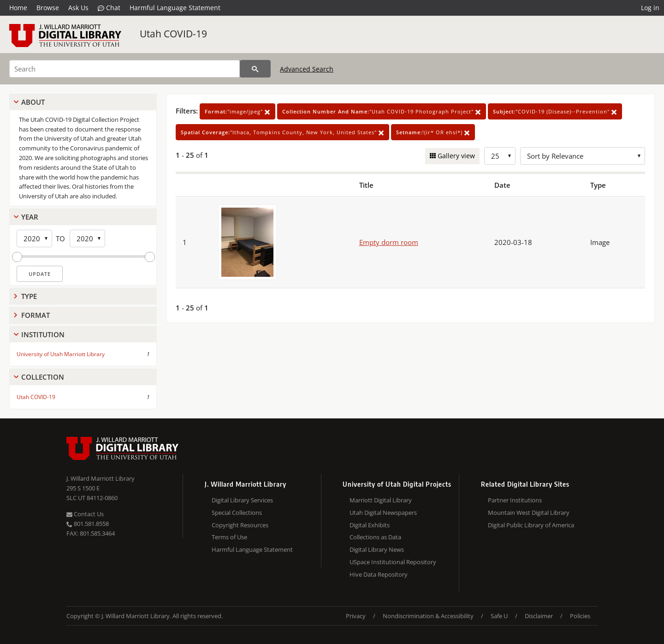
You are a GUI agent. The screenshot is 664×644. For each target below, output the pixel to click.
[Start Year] (34, 239)
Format (36, 315)
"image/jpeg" (237, 111)
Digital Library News (377, 549)
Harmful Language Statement (175, 8)
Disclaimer (539, 616)
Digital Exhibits (370, 525)
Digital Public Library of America (531, 525)
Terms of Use (229, 537)
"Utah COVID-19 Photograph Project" (382, 111)
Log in (650, 8)
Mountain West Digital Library (529, 513)
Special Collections (237, 513)
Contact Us (85, 514)
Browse (48, 8)
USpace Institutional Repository (393, 562)
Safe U (499, 616)
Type (29, 296)
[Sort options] (583, 156)
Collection (43, 377)
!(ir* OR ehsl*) (433, 132)
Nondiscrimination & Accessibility (428, 616)
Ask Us (78, 8)
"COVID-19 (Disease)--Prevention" (555, 111)
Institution (43, 334)
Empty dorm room (389, 242)
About (33, 102)
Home (18, 8)
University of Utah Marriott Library (61, 354)
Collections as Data (375, 537)
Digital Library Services (242, 500)
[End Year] (87, 239)
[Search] (125, 69)
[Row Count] (500, 156)
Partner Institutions (515, 500)
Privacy (356, 616)
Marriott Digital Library (381, 500)
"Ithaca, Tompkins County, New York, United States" (282, 132)
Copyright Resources (240, 525)
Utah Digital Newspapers (383, 513)
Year (30, 217)
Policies (580, 616)
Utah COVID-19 (173, 34)
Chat (109, 8)
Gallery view (455, 156)
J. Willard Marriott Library (101, 478)
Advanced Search (307, 69)
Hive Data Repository (379, 574)
